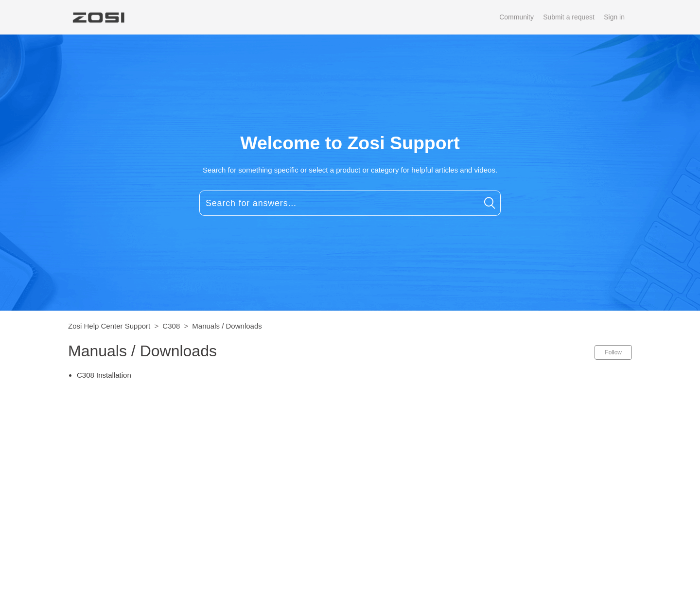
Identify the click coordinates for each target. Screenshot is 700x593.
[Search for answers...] (350, 203)
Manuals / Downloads (227, 326)
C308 (171, 326)
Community (516, 17)
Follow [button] (613, 352)
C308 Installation (104, 375)
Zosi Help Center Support (109, 326)
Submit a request (569, 17)
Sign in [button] (614, 17)
